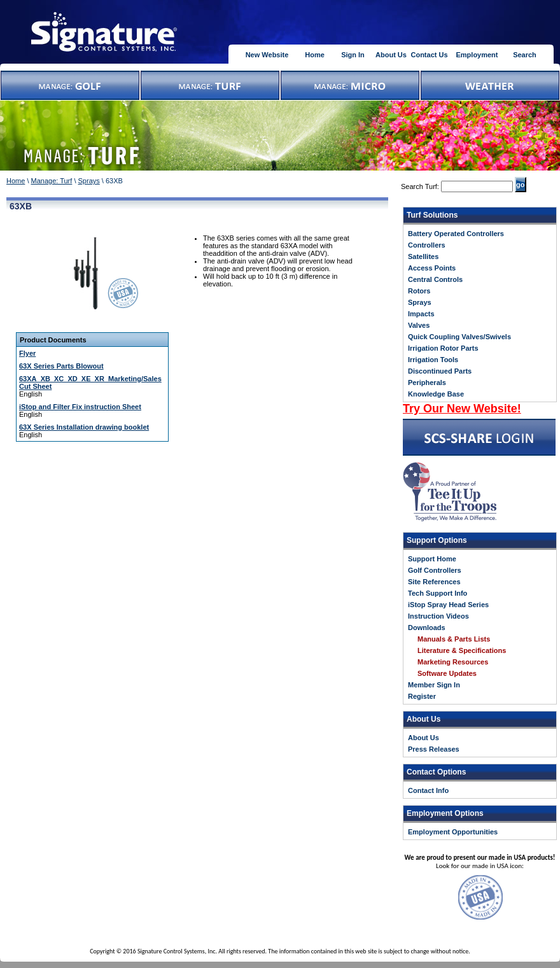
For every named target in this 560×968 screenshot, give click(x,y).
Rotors (419, 291)
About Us (391, 55)
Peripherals (427, 382)
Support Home (432, 559)
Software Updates (447, 673)
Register (422, 696)
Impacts (421, 314)
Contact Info (428, 790)
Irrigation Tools (433, 360)
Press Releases (434, 749)
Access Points (432, 268)
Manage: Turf (52, 181)
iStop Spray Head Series (448, 605)
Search (525, 55)
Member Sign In (434, 685)
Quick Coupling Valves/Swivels (459, 337)
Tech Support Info (437, 593)
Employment (477, 55)
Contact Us (429, 55)
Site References (434, 582)
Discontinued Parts (440, 371)
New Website (267, 55)
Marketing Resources (453, 662)
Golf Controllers (435, 570)
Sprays (89, 181)
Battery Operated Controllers (456, 234)
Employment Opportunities (453, 832)
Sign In (353, 55)
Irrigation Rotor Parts (443, 348)
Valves (419, 325)
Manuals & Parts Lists (454, 639)
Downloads (427, 628)
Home (315, 55)
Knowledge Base (436, 394)
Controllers (427, 245)
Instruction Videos (438, 616)
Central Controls (435, 279)
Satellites (423, 256)
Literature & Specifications (462, 650)
